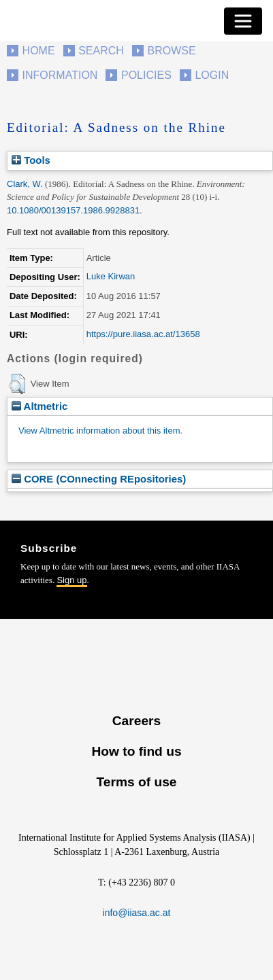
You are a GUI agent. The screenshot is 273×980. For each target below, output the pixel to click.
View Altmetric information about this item (99, 431)
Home (39, 51)
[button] (17, 384)
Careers (136, 721)
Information (60, 75)
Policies (146, 75)
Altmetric (39, 406)
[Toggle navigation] (243, 21)
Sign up (71, 580)
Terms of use (136, 782)
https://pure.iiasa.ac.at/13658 (143, 334)
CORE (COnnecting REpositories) (99, 479)
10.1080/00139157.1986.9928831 (73, 210)
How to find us (136, 751)
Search (101, 51)
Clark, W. (25, 184)
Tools (31, 160)
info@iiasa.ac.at (137, 913)
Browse (171, 51)
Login (212, 75)
